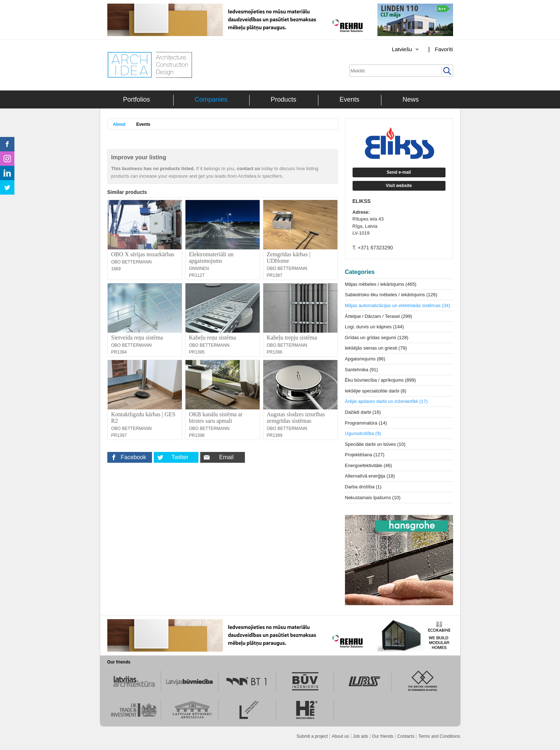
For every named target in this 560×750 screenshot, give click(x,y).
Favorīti (444, 49)
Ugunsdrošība (363, 433)
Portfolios (137, 99)
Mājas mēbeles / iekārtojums (381, 284)
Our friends (383, 736)
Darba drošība (363, 487)
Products (284, 99)
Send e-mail (399, 172)
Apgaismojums (365, 359)
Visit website (399, 186)
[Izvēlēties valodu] (396, 49)
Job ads (360, 736)
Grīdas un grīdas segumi (377, 338)
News (411, 99)
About (119, 124)
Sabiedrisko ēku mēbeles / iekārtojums (391, 295)
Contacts (406, 736)
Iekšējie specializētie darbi (376, 391)
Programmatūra (366, 423)
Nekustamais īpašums (373, 498)
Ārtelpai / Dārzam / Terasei (379, 316)
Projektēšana (365, 455)
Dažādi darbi (363, 412)
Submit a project (312, 736)
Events (350, 99)
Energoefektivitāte (369, 465)
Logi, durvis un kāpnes (375, 327)
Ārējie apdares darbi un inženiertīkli (386, 401)
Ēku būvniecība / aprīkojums (380, 380)
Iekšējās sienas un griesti (376, 348)
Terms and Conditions (439, 736)
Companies (211, 99)
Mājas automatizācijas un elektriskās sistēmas (398, 305)
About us (340, 736)
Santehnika (362, 370)
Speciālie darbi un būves (375, 444)
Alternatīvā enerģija (370, 476)
